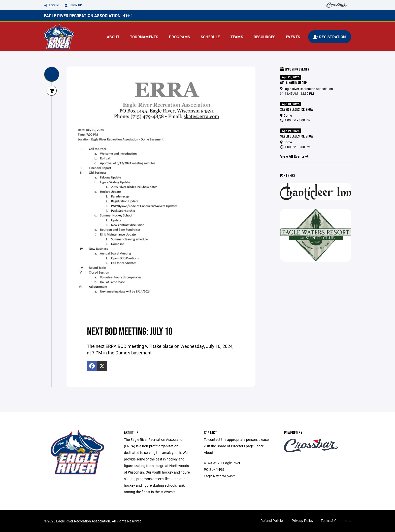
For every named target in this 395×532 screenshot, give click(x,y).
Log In (51, 5)
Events (293, 37)
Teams (237, 37)
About (113, 37)
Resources (265, 37)
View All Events (294, 156)
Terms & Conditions (336, 521)
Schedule (210, 37)
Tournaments (144, 37)
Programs (180, 37)
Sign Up (73, 5)
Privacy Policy (303, 521)
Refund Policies (272, 521)
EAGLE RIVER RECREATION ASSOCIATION (82, 15)
